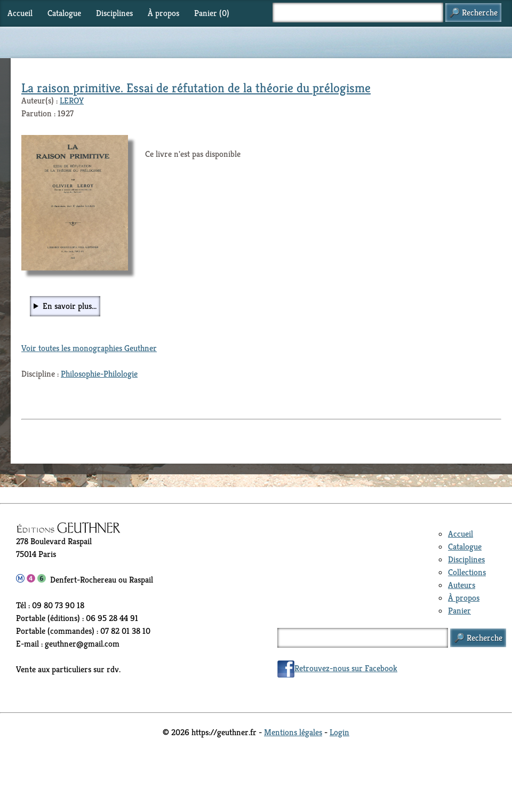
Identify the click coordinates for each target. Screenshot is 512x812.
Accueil (20, 13)
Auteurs (462, 585)
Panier (459, 611)
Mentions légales (293, 732)
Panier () (212, 13)
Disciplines (114, 13)
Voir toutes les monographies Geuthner (89, 348)
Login (339, 732)
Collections (467, 572)
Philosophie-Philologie (99, 374)
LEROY (72, 101)
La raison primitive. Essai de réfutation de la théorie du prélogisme (196, 88)
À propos (163, 13)
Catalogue (64, 13)
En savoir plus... (70, 306)
